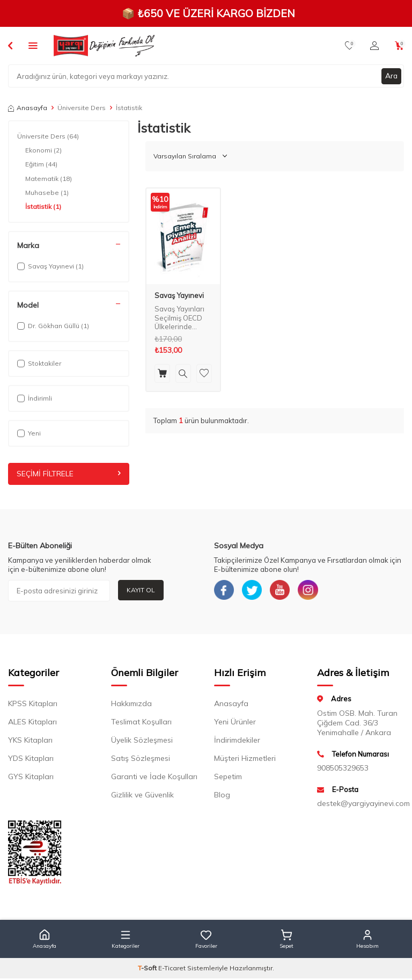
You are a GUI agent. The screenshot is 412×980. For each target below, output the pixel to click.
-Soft (148, 970)
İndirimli (35, 398)
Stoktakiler (39, 363)
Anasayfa (28, 108)
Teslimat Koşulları (141, 723)
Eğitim (41, 164)
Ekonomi (43, 150)
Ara (391, 76)
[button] (45, 941)
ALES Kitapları (32, 723)
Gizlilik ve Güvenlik (142, 796)
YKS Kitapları (30, 742)
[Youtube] (284, 591)
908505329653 (343, 770)
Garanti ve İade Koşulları (154, 778)
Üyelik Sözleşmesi (142, 742)
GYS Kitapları (31, 778)
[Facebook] (225, 591)
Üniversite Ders (82, 108)
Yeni (29, 433)
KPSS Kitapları (33, 705)
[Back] (10, 45)
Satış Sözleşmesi (141, 760)
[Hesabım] (374, 46)
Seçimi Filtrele (69, 474)
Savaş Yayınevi (179, 296)
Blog (222, 796)
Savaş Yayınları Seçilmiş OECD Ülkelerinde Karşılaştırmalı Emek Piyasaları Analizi (181, 318)
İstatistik (43, 207)
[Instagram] (313, 591)
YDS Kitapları (31, 760)
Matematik (49, 179)
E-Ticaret (172, 970)
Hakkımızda (131, 705)
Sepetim (228, 778)
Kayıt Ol (141, 590)
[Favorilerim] (350, 46)
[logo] (104, 46)
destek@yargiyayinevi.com (360, 805)
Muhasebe (47, 193)
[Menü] (33, 45)
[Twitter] (254, 591)
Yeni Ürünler (235, 723)
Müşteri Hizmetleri (245, 760)
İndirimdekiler (237, 742)
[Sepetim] (399, 46)
